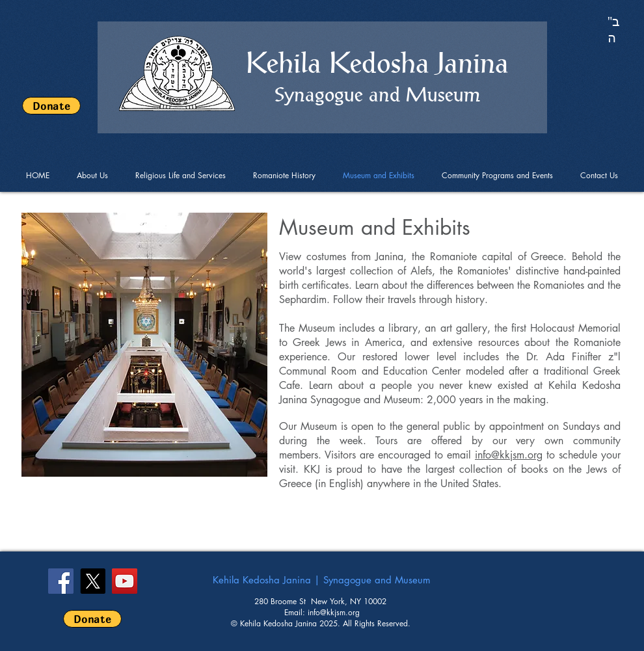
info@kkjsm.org (509, 455)
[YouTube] (125, 581)
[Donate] (51, 106)
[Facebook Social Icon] (61, 581)
